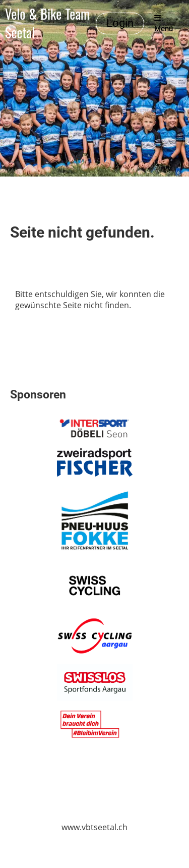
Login (120, 23)
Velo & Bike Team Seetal (47, 24)
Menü (164, 24)
